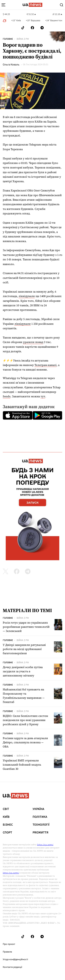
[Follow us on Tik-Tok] (23, 28)
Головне (8, 39)
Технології (41, 825)
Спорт (7, 833)
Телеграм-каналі (45, 365)
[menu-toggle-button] (3, 5)
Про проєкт (9, 944)
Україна (38, 809)
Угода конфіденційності (15, 959)
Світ (6, 809)
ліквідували (27, 296)
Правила (7, 952)
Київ (6, 817)
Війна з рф (23, 39)
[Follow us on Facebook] (32, 28)
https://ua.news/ (45, 845)
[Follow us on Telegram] (42, 28)
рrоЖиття (40, 833)
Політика (40, 817)
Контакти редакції (12, 967)
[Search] (62, 5)
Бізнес (8, 825)
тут (43, 396)
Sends (7, 396)
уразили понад (33, 342)
